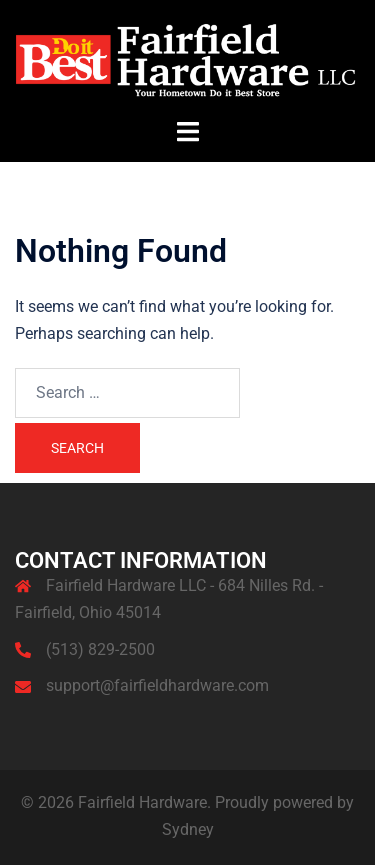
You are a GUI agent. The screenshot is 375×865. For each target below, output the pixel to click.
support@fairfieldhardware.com (157, 685)
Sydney (188, 829)
